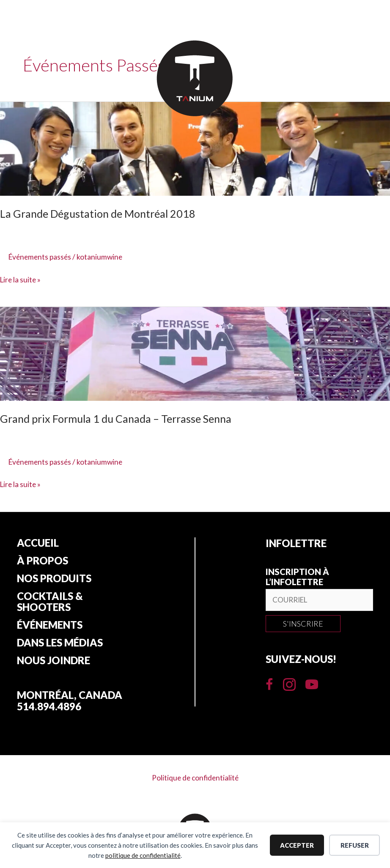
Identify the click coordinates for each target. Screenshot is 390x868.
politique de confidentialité (143, 855)
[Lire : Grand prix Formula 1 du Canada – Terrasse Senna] (195, 353)
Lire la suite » (21, 279)
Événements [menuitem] (50, 627)
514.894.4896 (49, 710)
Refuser (355, 845)
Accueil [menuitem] (38, 543)
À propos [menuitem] (43, 561)
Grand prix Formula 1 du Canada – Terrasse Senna (119, 419)
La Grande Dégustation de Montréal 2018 (100, 214)
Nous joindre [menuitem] (54, 664)
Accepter (297, 845)
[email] (319, 600)
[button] (303, 624)
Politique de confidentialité (195, 781)
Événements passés (41, 257)
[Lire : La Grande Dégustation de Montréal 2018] (195, 148)
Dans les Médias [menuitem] (60, 646)
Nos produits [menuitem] (54, 580)
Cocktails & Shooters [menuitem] (50, 604)
